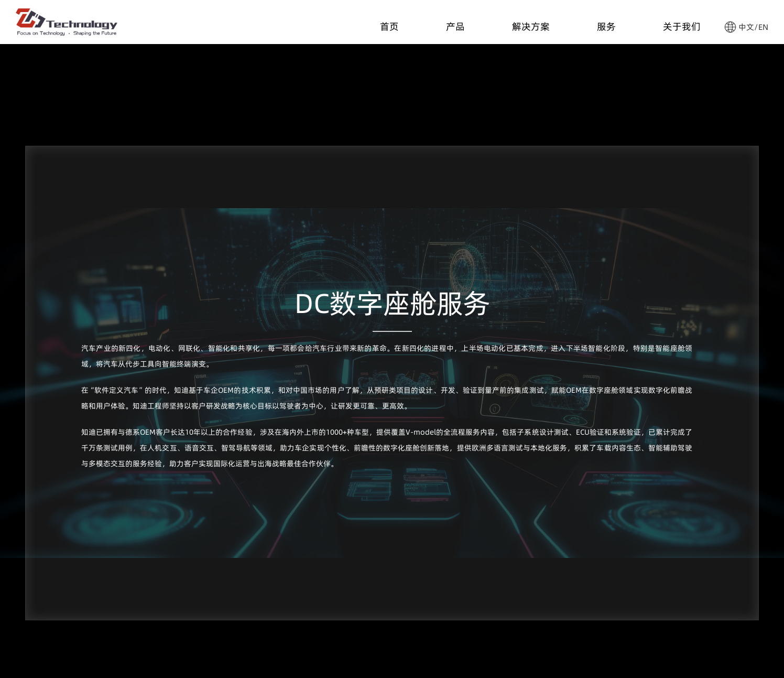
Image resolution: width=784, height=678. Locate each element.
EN (763, 27)
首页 (389, 24)
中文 (746, 27)
